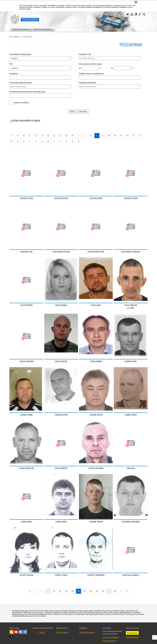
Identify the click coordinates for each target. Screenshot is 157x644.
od (80, 68)
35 (72, 588)
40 (103, 588)
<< (29, 587)
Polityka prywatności (109, 637)
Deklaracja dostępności (87, 629)
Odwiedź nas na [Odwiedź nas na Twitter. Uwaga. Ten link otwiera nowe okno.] (12, 633)
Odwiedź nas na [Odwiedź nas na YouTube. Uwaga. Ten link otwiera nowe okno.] (16, 629)
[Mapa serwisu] (132, 14)
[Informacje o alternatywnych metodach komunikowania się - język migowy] (140, 14)
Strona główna (15, 37)
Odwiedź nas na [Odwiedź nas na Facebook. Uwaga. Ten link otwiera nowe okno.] (21, 629)
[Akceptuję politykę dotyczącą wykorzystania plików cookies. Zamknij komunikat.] (136, 2)
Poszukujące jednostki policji (21, 83)
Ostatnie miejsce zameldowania (91, 74)
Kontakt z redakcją (62, 629)
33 (60, 588)
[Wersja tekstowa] (136, 14)
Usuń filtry (83, 111)
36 (78, 588)
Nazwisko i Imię (85, 54)
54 (115, 588)
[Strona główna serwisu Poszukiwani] (128, 14)
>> (127, 587)
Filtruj (72, 111)
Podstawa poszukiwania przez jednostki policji (28, 92)
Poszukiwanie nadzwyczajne (21, 54)
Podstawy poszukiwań (87, 83)
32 (54, 588)
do (112, 68)
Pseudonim (14, 74)
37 (85, 588)
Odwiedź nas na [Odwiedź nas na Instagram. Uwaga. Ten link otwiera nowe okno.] (25, 629)
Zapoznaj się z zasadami (110, 634)
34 (66, 588)
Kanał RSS (12, 629)
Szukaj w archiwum (22, 102)
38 (91, 588)
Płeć (11, 64)
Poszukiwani (28, 37)
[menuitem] (21, 29)
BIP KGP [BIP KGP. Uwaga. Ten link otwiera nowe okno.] (42, 629)
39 (97, 588)
